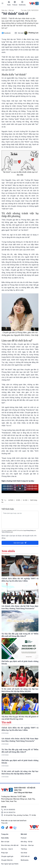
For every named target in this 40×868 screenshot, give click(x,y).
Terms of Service (6, 532)
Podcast (15, 3)
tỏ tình (18, 500)
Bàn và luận (5, 842)
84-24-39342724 (10, 812)
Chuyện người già (7, 856)
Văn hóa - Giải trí (7, 849)
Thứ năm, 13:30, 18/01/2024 (30, 10)
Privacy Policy (30, 530)
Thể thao (24, 849)
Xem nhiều (5, 838)
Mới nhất (24, 834)
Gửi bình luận (20, 543)
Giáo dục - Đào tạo (8, 10)
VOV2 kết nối (25, 856)
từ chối (25, 500)
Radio (9, 3)
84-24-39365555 (10, 810)
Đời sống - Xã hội (27, 842)
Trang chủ (5, 834)
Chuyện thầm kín (7, 860)
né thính (11, 500)
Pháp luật (4, 853)
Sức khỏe (24, 853)
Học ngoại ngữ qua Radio (10, 864)
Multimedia (22, 3)
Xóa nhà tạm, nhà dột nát (10, 845)
